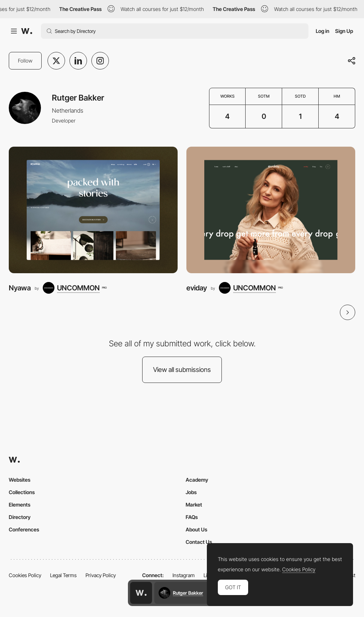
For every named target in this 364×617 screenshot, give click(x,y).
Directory (20, 517)
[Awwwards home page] (141, 593)
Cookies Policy (25, 575)
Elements (20, 505)
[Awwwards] (27, 31)
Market (194, 505)
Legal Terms (63, 575)
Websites (20, 480)
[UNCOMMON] (75, 288)
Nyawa (20, 288)
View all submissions (182, 370)
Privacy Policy (101, 575)
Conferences (24, 529)
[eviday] (271, 210)
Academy (197, 480)
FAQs (192, 517)
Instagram (184, 575)
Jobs (191, 492)
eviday (197, 288)
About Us (196, 529)
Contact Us (199, 542)
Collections (22, 492)
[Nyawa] (93, 210)
